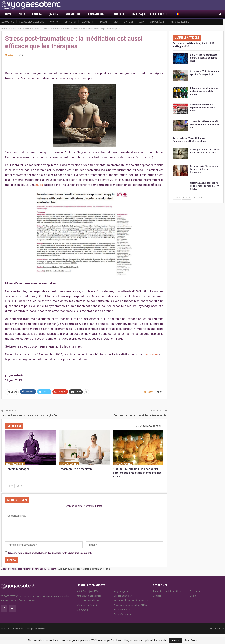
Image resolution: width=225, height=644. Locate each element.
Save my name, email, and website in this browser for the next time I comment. (50, 553)
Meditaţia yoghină (15, 464)
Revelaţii (104, 22)
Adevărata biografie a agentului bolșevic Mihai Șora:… (203, 108)
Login (142, 22)
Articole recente (180, 22)
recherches (151, 354)
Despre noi (71, 22)
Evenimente (88, 22)
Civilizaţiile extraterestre (150, 14)
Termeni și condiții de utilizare (168, 591)
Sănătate (118, 14)
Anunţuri (55, 22)
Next (19, 486)
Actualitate (8, 22)
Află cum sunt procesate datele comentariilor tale (84, 569)
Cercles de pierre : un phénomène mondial (140, 415)
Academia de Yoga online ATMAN (131, 605)
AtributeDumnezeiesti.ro (89, 596)
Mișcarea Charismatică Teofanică (131, 600)
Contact (129, 22)
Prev (10, 486)
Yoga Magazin (121, 591)
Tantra (37, 14)
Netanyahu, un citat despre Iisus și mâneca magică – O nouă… (204, 186)
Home (8, 14)
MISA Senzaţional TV (87, 591)
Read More (191, 640)
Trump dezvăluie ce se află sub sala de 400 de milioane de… (205, 124)
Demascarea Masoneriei (32, 22)
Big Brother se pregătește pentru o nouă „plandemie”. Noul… (204, 58)
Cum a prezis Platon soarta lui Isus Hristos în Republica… (204, 169)
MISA (116, 22)
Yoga (22, 14)
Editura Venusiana (123, 614)
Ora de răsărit (158, 22)
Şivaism (54, 14)
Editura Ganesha (122, 610)
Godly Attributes (91, 600)
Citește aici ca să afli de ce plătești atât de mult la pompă (204, 91)
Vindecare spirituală (87, 605)
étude (39, 185)
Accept (175, 640)
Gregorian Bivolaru (123, 596)
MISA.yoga (82, 610)
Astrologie (73, 14)
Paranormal (96, 14)
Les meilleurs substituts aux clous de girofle (29, 415)
